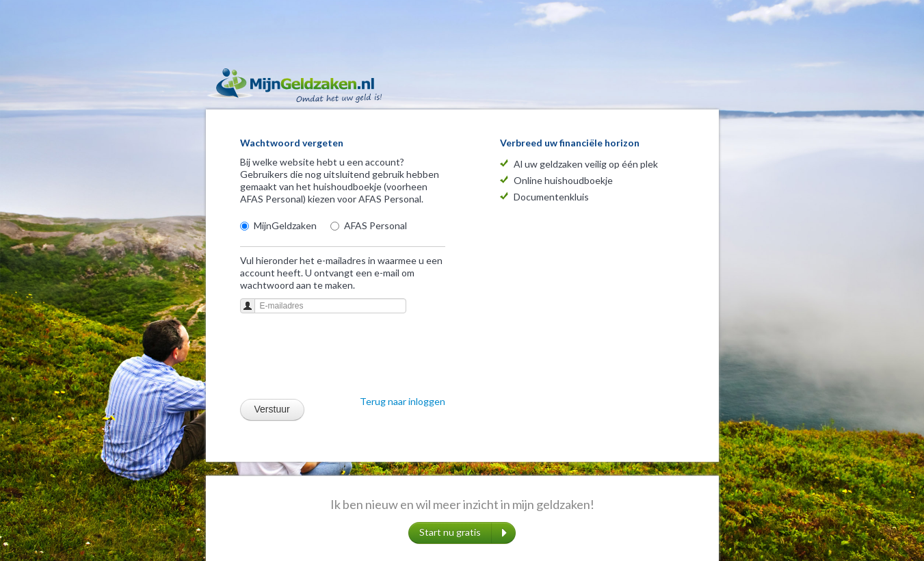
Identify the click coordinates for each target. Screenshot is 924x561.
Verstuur (272, 409)
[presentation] (344, 358)
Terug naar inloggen (402, 401)
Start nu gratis (463, 533)
